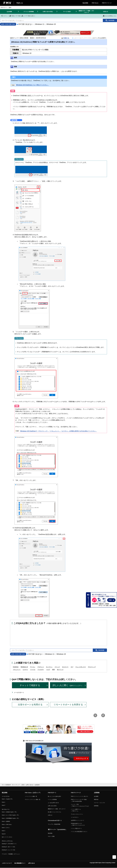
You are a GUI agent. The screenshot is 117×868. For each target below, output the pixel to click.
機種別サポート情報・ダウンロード (86, 12)
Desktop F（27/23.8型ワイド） (9, 844)
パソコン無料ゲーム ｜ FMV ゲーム (76, 810)
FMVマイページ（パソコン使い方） (80, 796)
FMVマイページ (107, 3)
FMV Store (95, 3)
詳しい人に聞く (68, 685)
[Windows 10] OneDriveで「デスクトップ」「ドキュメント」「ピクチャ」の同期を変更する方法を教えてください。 (56, 431)
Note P (4, 805)
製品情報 (85, 3)
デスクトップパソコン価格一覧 (33, 799)
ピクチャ (25, 670)
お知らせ (106, 12)
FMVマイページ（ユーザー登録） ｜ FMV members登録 (79, 800)
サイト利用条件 (6, 785)
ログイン (4, 16)
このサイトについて (7, 863)
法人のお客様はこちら (109, 16)
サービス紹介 (67, 12)
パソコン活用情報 (29, 12)
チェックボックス (81, 667)
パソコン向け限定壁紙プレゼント (79, 832)
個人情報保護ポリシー (20, 863)
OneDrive (16, 667)
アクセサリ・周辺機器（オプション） (11, 854)
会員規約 (37, 785)
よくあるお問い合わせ (53, 803)
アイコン (33, 667)
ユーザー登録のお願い (28, 16)
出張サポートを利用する (30, 705)
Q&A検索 (9, 12)
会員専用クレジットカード (78, 820)
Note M (4, 834)
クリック (57, 667)
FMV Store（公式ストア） (33, 793)
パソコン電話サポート (76, 828)
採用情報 (96, 806)
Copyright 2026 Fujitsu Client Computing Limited (102, 863)
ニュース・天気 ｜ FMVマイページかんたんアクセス (80, 805)
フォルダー (41, 670)
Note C (4, 831)
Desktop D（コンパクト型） (9, 850)
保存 (53, 670)
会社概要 (96, 796)
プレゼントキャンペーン (77, 814)
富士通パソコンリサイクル (54, 812)
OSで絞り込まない (25, 24)
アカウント (41, 667)
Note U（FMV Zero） (7, 825)
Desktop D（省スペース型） (9, 847)
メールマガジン (75, 817)
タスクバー (65, 667)
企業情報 (97, 793)
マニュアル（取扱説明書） (54, 824)
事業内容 (96, 799)
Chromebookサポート (55, 820)
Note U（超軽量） (6, 821)
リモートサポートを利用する (68, 705)
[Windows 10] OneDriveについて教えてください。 (30, 85)
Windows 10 (50, 24)
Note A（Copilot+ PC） (7, 799)
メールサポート (19, 692)
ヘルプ (48, 670)
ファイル (33, 670)
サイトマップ (16, 785)
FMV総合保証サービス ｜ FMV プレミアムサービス (78, 824)
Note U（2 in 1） (6, 828)
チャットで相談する (30, 685)
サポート (20, 3)
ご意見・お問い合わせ (27, 785)
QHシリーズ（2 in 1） (7, 837)
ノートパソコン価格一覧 (31, 796)
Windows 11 (39, 24)
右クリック (60, 670)
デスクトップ (92, 667)
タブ (72, 667)
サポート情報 (51, 836)
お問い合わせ (31, 863)
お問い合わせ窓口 (48, 12)
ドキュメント (17, 670)
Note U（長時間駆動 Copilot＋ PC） (11, 818)
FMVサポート (4, 7)
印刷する (66, 38)
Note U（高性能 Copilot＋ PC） (10, 812)
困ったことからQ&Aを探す (55, 796)
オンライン (49, 667)
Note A (3, 802)
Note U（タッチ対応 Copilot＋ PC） (11, 815)
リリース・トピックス (99, 803)
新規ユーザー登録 (15, 16)
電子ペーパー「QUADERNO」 (57, 830)
